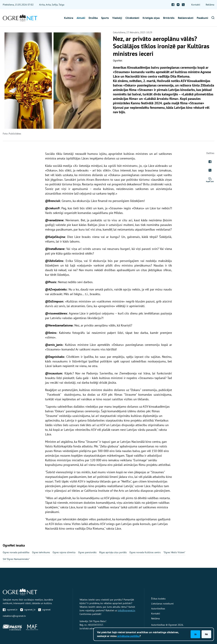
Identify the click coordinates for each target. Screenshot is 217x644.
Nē (206, 634)
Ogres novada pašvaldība (16, 552)
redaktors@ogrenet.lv (14, 616)
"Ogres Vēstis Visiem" (174, 552)
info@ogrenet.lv (126, 610)
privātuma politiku (128, 636)
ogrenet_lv (28, 610)
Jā (195, 634)
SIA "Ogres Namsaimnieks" (16, 559)
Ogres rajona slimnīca (64, 552)
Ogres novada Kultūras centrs (145, 552)
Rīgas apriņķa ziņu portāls (113, 552)
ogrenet (44, 610)
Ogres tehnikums (41, 552)
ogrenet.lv (10, 610)
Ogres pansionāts (87, 552)
